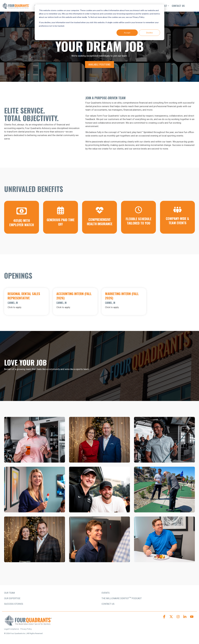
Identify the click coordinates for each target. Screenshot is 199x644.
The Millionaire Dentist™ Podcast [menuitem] (122, 598)
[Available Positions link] (99, 64)
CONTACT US (178, 6)
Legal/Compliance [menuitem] (12, 629)
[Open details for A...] (75, 302)
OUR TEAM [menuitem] (9, 593)
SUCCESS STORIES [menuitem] (14, 604)
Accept (127, 33)
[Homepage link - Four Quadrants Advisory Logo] (28, 625)
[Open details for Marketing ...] (124, 302)
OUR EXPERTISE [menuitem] (12, 598)
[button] (165, 617)
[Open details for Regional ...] (26, 302)
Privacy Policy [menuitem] (26, 629)
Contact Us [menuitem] (108, 604)
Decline (149, 33)
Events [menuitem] (106, 593)
